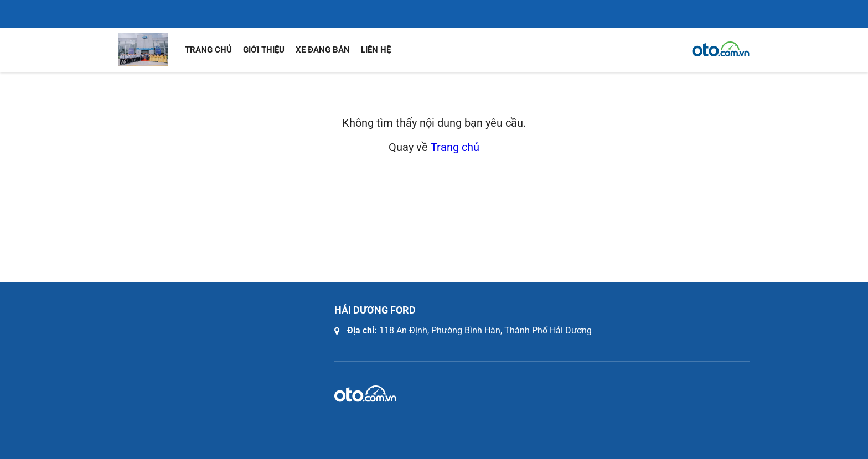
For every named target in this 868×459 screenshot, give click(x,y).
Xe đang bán (323, 50)
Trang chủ (208, 50)
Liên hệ (376, 50)
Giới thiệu (264, 50)
